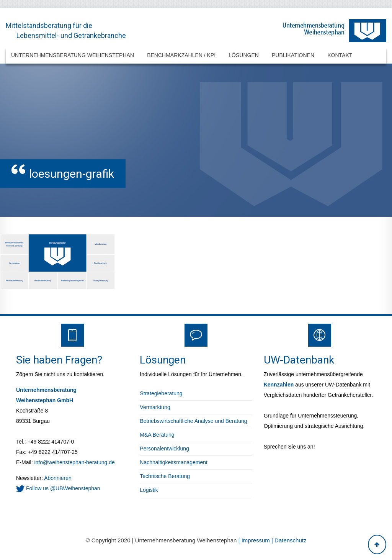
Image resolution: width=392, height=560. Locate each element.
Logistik (149, 490)
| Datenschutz (289, 540)
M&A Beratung (157, 435)
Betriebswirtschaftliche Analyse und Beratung (193, 421)
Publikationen (293, 55)
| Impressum (255, 540)
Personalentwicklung (164, 449)
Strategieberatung (161, 393)
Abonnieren (57, 478)
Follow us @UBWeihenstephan (58, 488)
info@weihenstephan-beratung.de (74, 462)
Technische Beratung (165, 476)
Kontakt (340, 55)
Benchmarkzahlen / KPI (181, 55)
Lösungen (244, 55)
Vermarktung (155, 407)
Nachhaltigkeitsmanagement (174, 462)
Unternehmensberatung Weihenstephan (73, 55)
